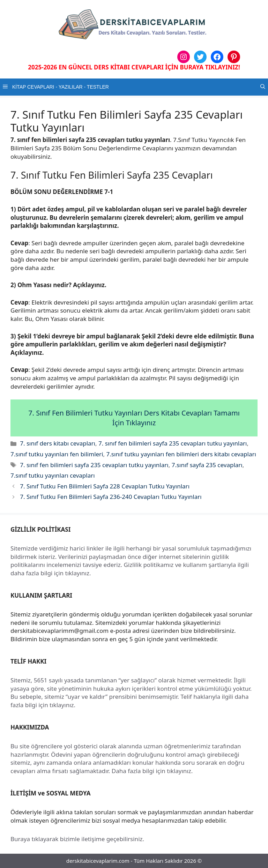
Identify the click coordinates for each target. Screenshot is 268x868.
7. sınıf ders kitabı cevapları (58, 443)
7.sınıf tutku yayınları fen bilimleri (57, 454)
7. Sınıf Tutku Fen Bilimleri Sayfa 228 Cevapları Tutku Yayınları (105, 486)
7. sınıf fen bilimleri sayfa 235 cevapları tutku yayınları (173, 443)
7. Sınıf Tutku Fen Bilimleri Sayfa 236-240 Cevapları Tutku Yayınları (111, 497)
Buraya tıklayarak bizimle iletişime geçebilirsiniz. (77, 839)
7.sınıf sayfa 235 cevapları (207, 465)
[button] (263, 87)
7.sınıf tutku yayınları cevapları (53, 475)
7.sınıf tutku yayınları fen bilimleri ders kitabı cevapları (181, 454)
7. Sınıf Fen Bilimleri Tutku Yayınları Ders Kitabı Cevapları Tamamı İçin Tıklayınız (134, 418)
